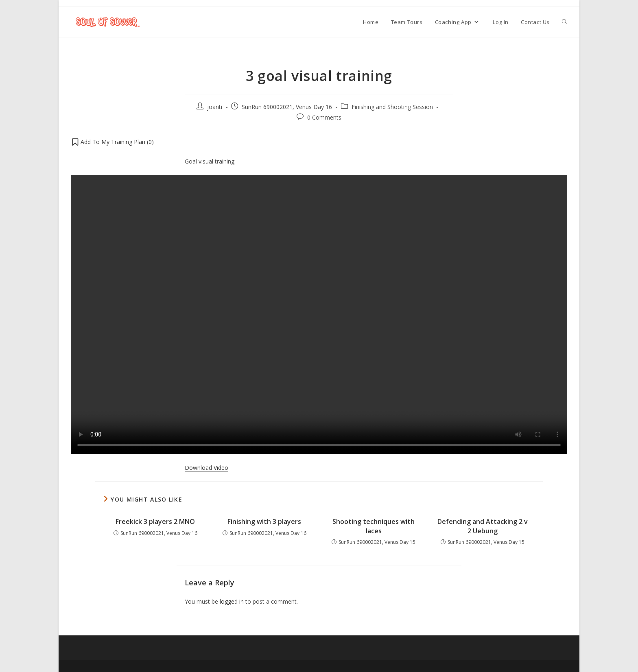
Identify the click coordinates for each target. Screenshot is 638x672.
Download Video (206, 468)
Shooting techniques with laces (374, 526)
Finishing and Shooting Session (392, 107)
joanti (215, 107)
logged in (232, 601)
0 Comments (324, 117)
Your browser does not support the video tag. (319, 314)
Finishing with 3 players (264, 521)
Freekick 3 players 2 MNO (155, 521)
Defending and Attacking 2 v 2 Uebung (483, 526)
